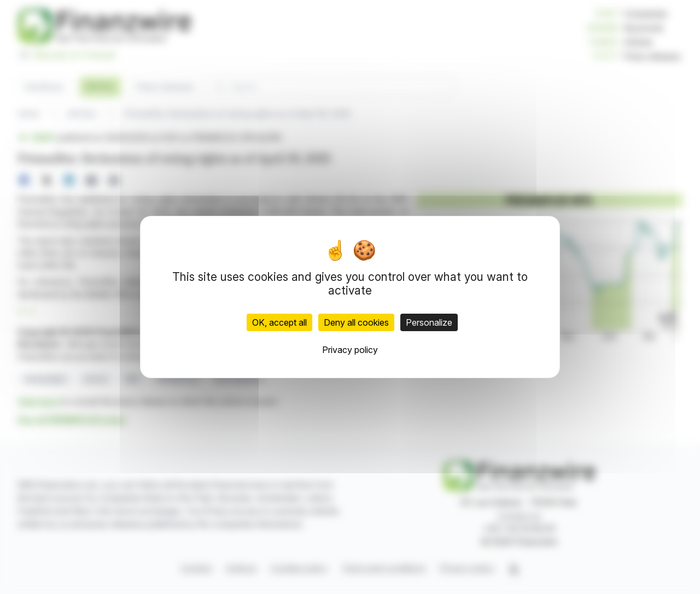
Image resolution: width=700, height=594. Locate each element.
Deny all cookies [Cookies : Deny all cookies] (356, 322)
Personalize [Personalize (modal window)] (429, 322)
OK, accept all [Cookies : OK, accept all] (279, 322)
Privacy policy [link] (350, 350)
